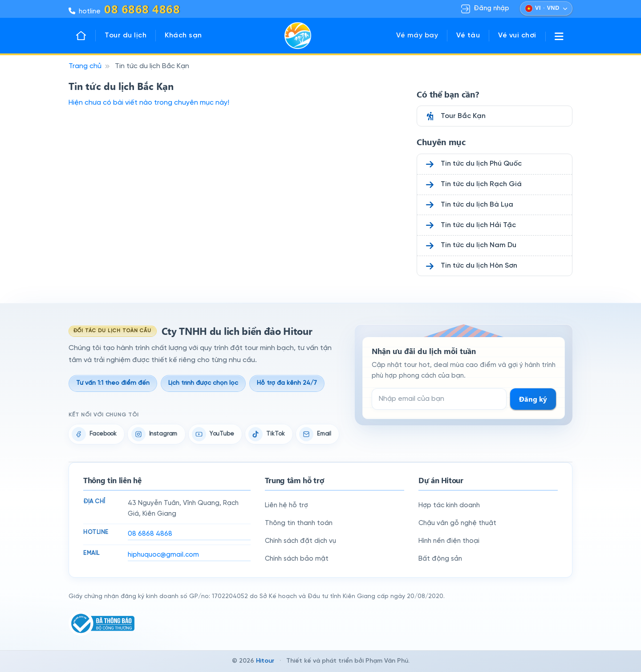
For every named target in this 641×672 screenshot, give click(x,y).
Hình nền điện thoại (449, 541)
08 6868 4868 (150, 534)
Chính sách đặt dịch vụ (300, 541)
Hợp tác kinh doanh (449, 505)
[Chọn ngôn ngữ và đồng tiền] (546, 8)
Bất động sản (440, 559)
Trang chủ (85, 66)
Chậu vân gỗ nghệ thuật (457, 523)
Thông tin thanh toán (299, 523)
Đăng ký (533, 399)
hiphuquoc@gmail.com (163, 555)
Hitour (265, 661)
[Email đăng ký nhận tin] (439, 399)
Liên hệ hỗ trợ (286, 505)
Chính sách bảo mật (297, 559)
